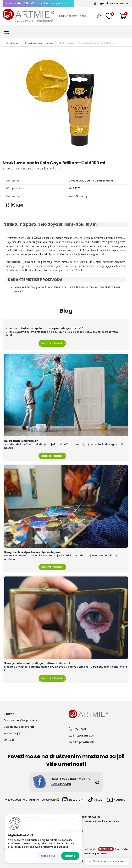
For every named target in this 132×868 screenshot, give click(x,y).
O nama (9, 714)
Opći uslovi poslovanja (19, 727)
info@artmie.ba (84, 736)
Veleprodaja (12, 733)
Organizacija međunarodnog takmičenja (98, 821)
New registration (120, 3)
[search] (99, 17)
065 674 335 (81, 729)
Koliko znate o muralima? (21, 441)
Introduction (12, 43)
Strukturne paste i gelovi (39, 43)
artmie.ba (123, 849)
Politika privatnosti (81, 742)
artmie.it (102, 854)
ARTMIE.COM (106, 849)
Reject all (48, 856)
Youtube (116, 800)
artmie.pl (90, 849)
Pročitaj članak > (52, 343)
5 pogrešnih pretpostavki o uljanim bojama (33, 552)
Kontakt (9, 740)
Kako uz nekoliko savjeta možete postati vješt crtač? (44, 328)
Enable (70, 856)
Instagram (73, 800)
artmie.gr (89, 854)
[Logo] (28, 15)
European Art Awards (88, 817)
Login (101, 3)
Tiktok (95, 800)
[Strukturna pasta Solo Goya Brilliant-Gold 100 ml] (66, 103)
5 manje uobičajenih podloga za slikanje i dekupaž (37, 663)
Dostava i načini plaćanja (21, 720)
